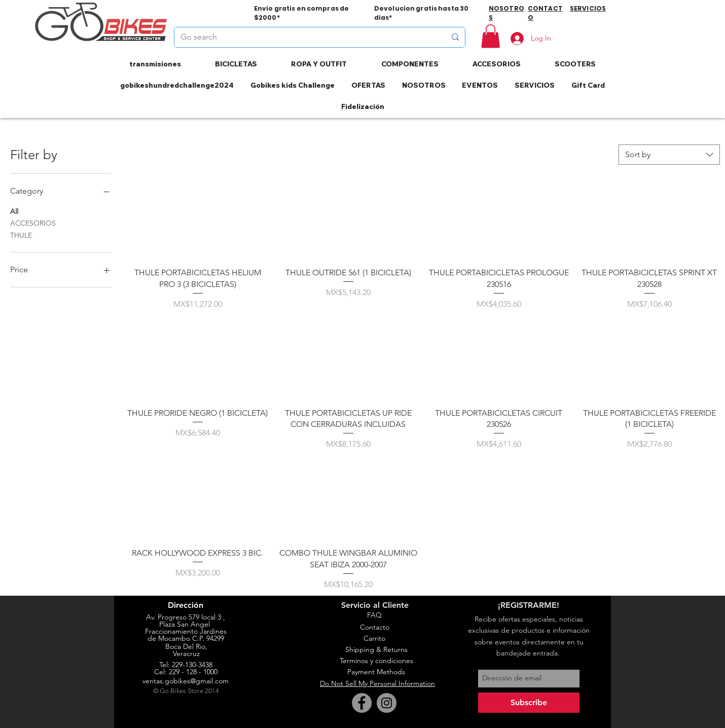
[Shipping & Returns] (376, 650)
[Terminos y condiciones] (376, 661)
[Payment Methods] (376, 672)
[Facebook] (362, 703)
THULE (21, 235)
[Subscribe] (529, 703)
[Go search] (305, 37)
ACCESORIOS (33, 223)
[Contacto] (375, 628)
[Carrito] (374, 639)
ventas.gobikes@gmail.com (186, 681)
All (14, 211)
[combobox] (669, 155)
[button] (491, 36)
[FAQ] (374, 615)
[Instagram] (387, 703)
